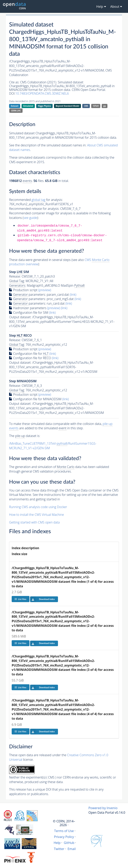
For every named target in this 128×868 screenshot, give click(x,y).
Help (57, 843)
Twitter (59, 849)
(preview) (45, 290)
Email (72, 849)
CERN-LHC (16, 111)
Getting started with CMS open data (34, 522)
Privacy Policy (64, 837)
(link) (73, 295)
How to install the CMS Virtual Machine (37, 515)
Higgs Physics (44, 106)
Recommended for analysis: (36, 200)
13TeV (96, 106)
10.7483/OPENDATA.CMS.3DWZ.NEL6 (42, 93)
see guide (30, 218)
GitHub (69, 843)
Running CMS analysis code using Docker (38, 507)
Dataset (15, 106)
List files (20, 599)
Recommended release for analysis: (34, 209)
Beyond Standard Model (67, 106)
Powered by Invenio (103, 808)
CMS (86, 106)
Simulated (28, 106)
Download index (42, 599)
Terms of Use (64, 831)
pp (105, 106)
